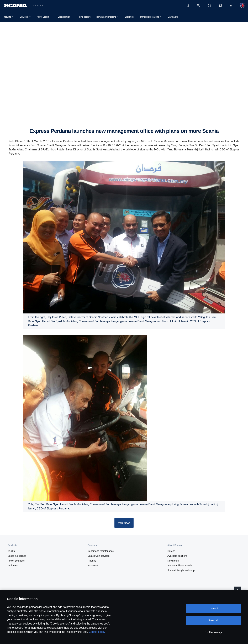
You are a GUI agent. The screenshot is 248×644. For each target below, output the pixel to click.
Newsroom (173, 561)
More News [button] (124, 523)
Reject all (214, 620)
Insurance (93, 566)
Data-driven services (98, 556)
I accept (214, 608)
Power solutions (16, 561)
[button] (232, 5)
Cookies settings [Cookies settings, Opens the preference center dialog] (214, 632)
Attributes (13, 566)
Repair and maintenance (101, 551)
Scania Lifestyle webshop (181, 570)
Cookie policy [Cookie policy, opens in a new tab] (97, 632)
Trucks (11, 551)
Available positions (177, 556)
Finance (92, 561)
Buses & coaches (17, 556)
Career (171, 551)
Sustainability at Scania (180, 566)
